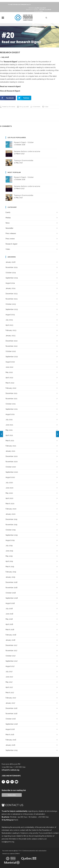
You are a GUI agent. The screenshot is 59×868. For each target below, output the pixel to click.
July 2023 (9, 320)
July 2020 (9, 483)
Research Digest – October (24, 142)
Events (8, 212)
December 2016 (11, 708)
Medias (8, 218)
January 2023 (10, 336)
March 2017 (10, 693)
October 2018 (11, 593)
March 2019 (10, 567)
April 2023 (9, 325)
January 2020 (11, 514)
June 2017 (9, 677)
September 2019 (12, 535)
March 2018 (10, 630)
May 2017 (9, 682)
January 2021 (10, 451)
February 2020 (11, 509)
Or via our (39, 11)
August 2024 (10, 283)
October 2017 (11, 656)
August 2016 (10, 729)
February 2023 (11, 330)
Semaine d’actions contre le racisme (27, 151)
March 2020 (10, 504)
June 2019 (9, 551)
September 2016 (12, 724)
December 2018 (11, 582)
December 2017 (11, 645)
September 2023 (12, 309)
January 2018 (10, 640)
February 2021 (11, 446)
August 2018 (10, 603)
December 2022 (12, 341)
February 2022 (11, 388)
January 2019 (10, 577)
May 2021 (9, 430)
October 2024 (11, 273)
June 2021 (9, 425)
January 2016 (10, 745)
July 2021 (9, 420)
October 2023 (11, 304)
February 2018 (11, 635)
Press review (10, 239)
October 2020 (11, 467)
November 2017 (11, 651)
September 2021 (12, 409)
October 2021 (11, 404)
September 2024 (12, 278)
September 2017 (12, 661)
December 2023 (12, 294)
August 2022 (10, 362)
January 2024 (10, 288)
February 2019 (11, 572)
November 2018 (11, 588)
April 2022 (9, 378)
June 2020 (9, 488)
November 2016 (11, 714)
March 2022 (10, 383)
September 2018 (12, 598)
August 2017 (10, 666)
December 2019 (11, 519)
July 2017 (9, 672)
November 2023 (12, 299)
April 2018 (9, 624)
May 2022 (9, 372)
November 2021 (11, 399)
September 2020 (12, 472)
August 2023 (10, 315)
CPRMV (20, 851)
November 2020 (12, 462)
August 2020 (10, 477)
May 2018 (9, 619)
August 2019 (10, 540)
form (16, 820)
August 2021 (10, 414)
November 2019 (11, 525)
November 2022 (12, 346)
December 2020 (12, 456)
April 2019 (9, 561)
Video (8, 249)
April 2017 (9, 687)
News (8, 223)
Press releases (11, 233)
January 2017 (10, 703)
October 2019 (11, 530)
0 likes (45, 107)
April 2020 (9, 498)
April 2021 (9, 435)
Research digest (11, 244)
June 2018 (9, 614)
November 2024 (12, 267)
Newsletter (9, 228)
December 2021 (11, 393)
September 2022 (12, 357)
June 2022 (9, 367)
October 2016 (11, 719)
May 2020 (9, 493)
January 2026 (11, 262)
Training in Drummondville (24, 160)
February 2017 (11, 698)
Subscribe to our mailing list (14, 790)
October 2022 (11, 351)
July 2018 (9, 609)
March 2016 (10, 735)
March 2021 (10, 441)
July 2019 (9, 546)
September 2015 (12, 750)
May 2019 (9, 556)
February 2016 (11, 740)
